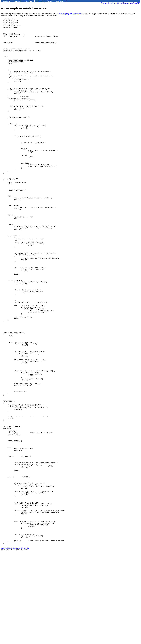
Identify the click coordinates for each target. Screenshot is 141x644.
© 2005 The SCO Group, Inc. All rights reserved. (15, 641)
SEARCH (49, 1)
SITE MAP (17, 1)
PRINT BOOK (60, 1)
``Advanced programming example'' (69, 14)
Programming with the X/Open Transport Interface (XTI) (120, 3)
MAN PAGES (28, 1)
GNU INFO (40, 1)
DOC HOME (7, 1)
